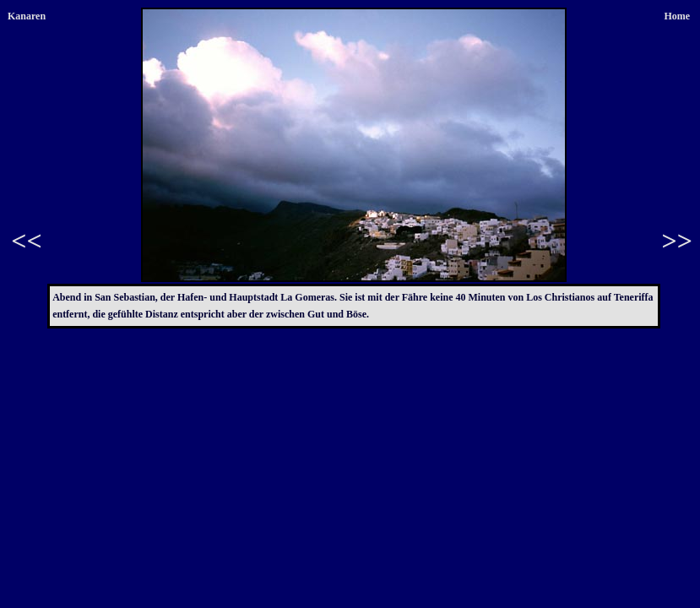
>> (677, 241)
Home (677, 16)
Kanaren (27, 16)
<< (26, 241)
